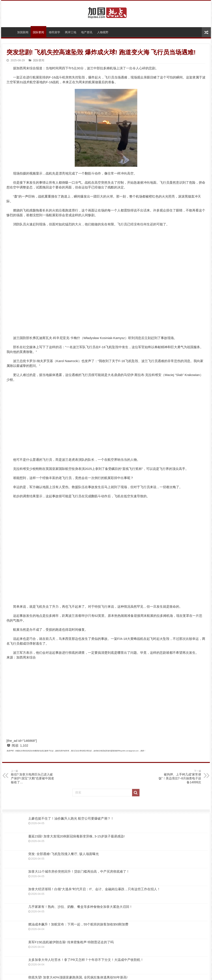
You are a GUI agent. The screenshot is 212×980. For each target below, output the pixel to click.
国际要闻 (38, 32)
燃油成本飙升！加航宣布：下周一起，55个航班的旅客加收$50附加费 (78, 924)
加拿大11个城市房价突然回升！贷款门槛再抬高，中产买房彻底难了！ (79, 871)
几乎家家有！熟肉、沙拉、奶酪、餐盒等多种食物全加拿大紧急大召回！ (80, 907)
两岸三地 (71, 32)
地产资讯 (87, 32)
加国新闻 (23, 32)
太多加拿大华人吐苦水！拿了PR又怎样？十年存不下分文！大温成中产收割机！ (86, 960)
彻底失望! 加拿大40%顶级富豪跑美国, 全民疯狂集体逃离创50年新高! (78, 977)
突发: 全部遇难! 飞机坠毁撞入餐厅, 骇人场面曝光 (64, 854)
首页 (9, 32)
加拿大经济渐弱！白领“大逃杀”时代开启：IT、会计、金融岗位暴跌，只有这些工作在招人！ (94, 889)
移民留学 (55, 32)
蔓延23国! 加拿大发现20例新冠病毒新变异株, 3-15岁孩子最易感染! (76, 836)
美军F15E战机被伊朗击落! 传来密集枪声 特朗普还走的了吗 (71, 942)
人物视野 (103, 32)
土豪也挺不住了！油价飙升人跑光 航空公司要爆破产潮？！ (71, 818)
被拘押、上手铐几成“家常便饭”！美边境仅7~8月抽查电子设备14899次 (179, 777)
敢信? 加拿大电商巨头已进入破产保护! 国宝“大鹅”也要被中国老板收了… (33, 777)
